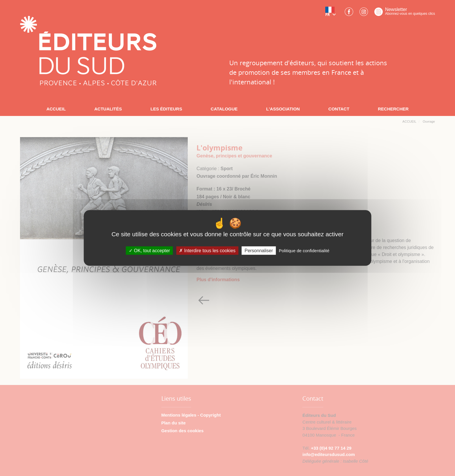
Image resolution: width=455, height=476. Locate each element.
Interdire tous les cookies (207, 251)
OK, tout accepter (149, 251)
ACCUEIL (56, 109)
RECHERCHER (393, 109)
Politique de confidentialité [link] (304, 251)
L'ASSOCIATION (283, 109)
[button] (332, 14)
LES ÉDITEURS (166, 109)
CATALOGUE (224, 109)
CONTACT (339, 109)
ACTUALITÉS (108, 109)
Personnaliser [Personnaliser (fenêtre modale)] (259, 251)
